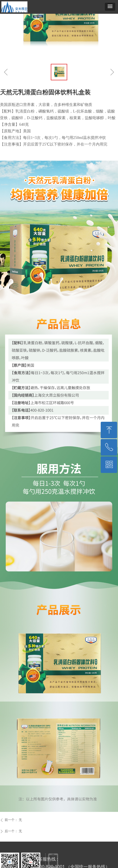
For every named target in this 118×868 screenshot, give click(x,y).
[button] (110, 7)
